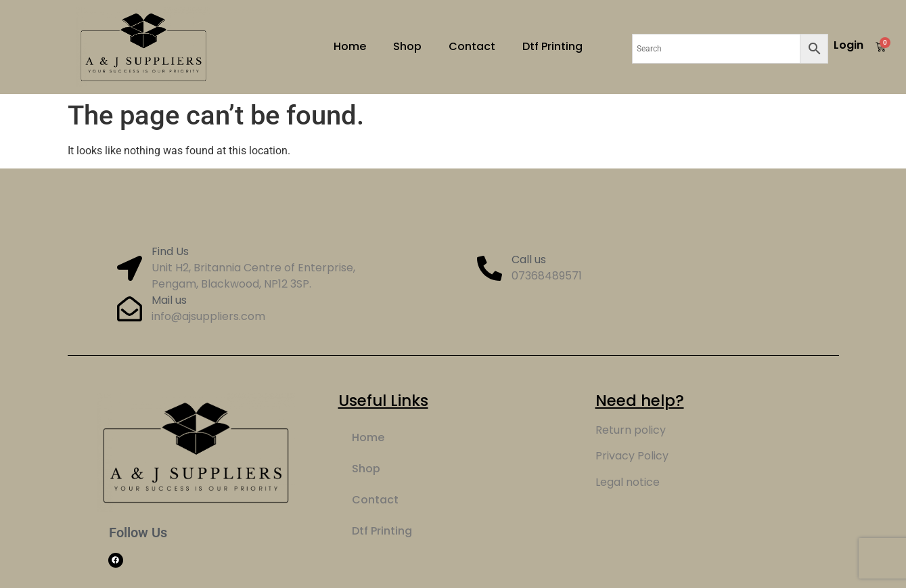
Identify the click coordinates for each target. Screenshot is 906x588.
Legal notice (628, 482)
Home (350, 46)
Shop (407, 46)
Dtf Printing (552, 46)
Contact (472, 46)
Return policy (631, 430)
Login (848, 45)
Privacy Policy (632, 456)
